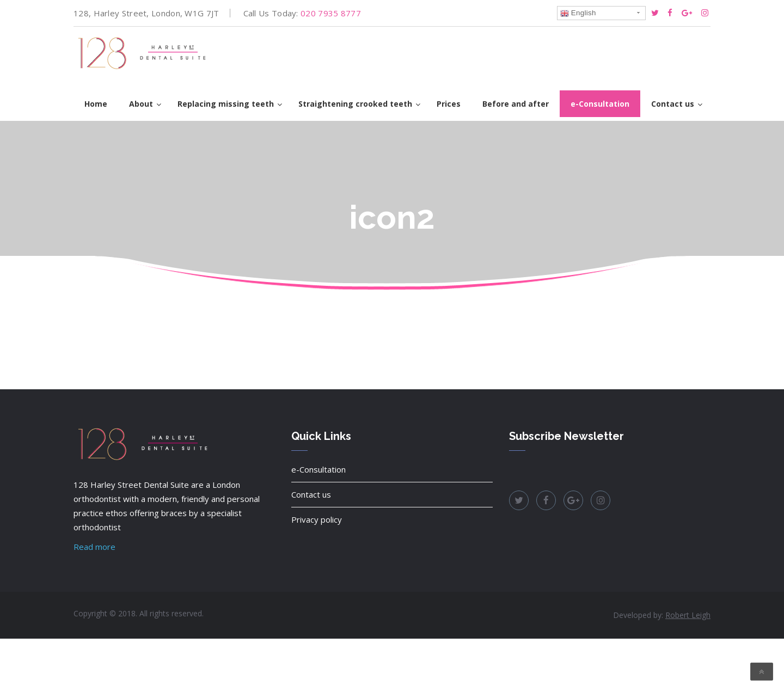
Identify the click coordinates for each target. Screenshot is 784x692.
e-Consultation (318, 469)
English (578, 13)
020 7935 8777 (331, 13)
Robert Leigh (688, 615)
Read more (94, 547)
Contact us (311, 494)
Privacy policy (317, 519)
